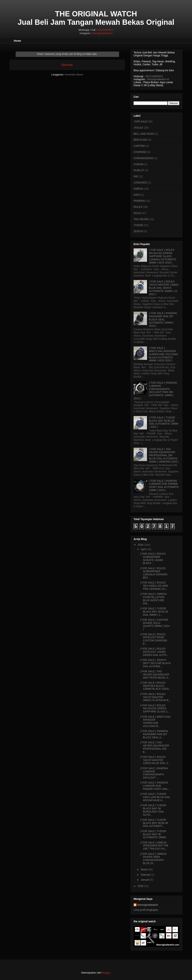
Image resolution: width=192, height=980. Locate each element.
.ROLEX (138, 128)
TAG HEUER (141, 219)
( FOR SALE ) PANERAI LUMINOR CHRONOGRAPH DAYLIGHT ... (154, 773)
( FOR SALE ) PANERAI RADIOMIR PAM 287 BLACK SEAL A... (154, 734)
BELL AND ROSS (144, 134)
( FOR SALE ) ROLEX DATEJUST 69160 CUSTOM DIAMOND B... (154, 639)
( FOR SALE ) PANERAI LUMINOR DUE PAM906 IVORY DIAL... (155, 786)
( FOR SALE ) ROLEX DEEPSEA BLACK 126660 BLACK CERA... (156, 686)
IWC (136, 176)
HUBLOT (139, 170)
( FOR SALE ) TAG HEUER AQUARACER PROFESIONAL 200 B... (155, 747)
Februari (145, 875)
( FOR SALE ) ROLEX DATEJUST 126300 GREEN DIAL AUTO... (154, 652)
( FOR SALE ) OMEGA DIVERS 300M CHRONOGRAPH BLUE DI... (153, 859)
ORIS (137, 195)
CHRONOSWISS (144, 158)
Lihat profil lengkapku (146, 910)
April (143, 549)
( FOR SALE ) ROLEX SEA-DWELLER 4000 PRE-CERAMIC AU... (154, 586)
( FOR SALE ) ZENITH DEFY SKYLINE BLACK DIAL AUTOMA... (155, 663)
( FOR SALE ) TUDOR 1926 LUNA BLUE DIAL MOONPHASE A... (155, 797)
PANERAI (139, 201)
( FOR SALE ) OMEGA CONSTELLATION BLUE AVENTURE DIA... (153, 599)
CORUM (139, 164)
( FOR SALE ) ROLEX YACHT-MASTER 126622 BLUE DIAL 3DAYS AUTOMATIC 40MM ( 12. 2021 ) (164, 288)
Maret (144, 869)
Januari (145, 880)
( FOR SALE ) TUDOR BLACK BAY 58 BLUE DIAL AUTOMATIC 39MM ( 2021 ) (164, 422)
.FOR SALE (140, 121)
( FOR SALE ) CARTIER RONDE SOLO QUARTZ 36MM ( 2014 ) (155, 624)
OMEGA (138, 189)
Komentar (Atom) (74, 75)
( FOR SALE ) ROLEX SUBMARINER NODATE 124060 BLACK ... (153, 558)
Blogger (106, 973)
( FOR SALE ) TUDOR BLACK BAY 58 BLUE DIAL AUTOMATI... (154, 823)
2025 (141, 886)
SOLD (137, 213)
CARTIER (139, 146)
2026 (141, 545)
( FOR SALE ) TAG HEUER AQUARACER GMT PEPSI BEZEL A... (155, 674)
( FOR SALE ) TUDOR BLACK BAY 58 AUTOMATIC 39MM (153, 834)
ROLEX (138, 207)
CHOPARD (140, 152)
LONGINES (140, 183)
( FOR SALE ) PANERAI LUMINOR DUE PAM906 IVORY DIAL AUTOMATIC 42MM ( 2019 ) (164, 485)
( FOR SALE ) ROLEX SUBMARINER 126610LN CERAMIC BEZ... (154, 573)
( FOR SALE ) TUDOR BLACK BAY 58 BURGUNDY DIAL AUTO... (153, 810)
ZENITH (138, 231)
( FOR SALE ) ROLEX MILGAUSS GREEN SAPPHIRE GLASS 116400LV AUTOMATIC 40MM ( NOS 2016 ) (163, 256)
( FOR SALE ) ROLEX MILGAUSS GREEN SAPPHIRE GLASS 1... (155, 709)
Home (17, 41)
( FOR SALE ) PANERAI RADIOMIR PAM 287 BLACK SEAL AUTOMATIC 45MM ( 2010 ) (163, 319)
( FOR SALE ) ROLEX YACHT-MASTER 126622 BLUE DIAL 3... (155, 760)
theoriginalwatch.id (102, 33)
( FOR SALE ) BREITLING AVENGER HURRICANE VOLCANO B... (155, 721)
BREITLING (140, 140)
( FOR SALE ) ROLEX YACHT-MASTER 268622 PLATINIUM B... (155, 697)
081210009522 (106, 30)
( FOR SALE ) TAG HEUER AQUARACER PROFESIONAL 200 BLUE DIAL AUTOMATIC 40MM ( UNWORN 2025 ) (164, 455)
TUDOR (138, 225)
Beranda (67, 65)
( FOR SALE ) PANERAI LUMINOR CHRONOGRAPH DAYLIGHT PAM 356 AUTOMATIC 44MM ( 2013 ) (155, 391)
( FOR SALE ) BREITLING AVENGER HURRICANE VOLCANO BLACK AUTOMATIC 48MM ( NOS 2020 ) (164, 354)
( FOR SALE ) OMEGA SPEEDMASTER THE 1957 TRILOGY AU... (154, 846)
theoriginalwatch (148, 905)
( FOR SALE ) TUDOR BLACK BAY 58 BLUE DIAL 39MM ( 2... (154, 612)
